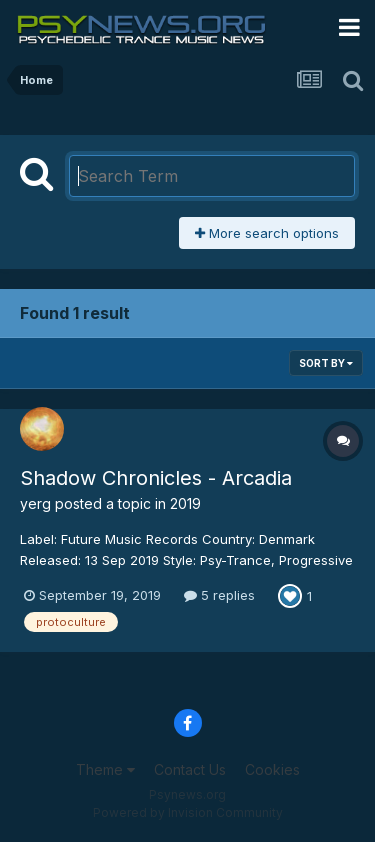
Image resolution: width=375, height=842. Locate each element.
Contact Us (190, 769)
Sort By (326, 363)
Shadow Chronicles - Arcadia (156, 478)
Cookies (272, 769)
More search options (267, 233)
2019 (185, 503)
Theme (105, 769)
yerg (35, 503)
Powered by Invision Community (188, 812)
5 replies (219, 595)
